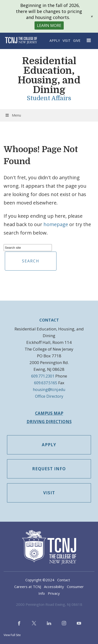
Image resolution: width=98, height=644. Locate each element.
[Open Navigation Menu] (89, 40)
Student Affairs (49, 98)
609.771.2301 (43, 376)
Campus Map (49, 413)
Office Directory (49, 396)
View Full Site (12, 635)
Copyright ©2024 (40, 580)
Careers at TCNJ (28, 587)
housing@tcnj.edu (49, 390)
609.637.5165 (46, 383)
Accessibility (54, 587)
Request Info (49, 469)
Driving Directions (49, 422)
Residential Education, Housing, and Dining (49, 75)
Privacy (54, 593)
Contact (64, 580)
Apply (55, 40)
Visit (66, 40)
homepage (56, 224)
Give (77, 40)
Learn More (49, 25)
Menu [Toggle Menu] (13, 115)
